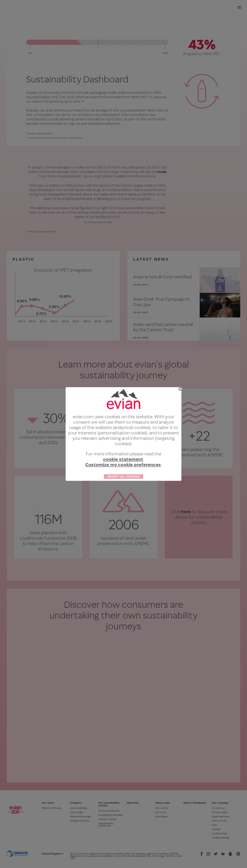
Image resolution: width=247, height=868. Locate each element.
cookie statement (123, 459)
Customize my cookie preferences (123, 465)
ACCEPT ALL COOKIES (124, 476)
